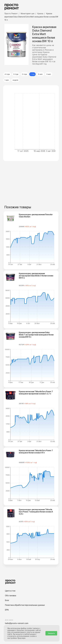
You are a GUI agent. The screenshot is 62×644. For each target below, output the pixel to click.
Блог (7, 600)
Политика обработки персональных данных (25, 605)
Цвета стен (10, 591)
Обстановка (11, 596)
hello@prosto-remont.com (17, 623)
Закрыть (51, 633)
